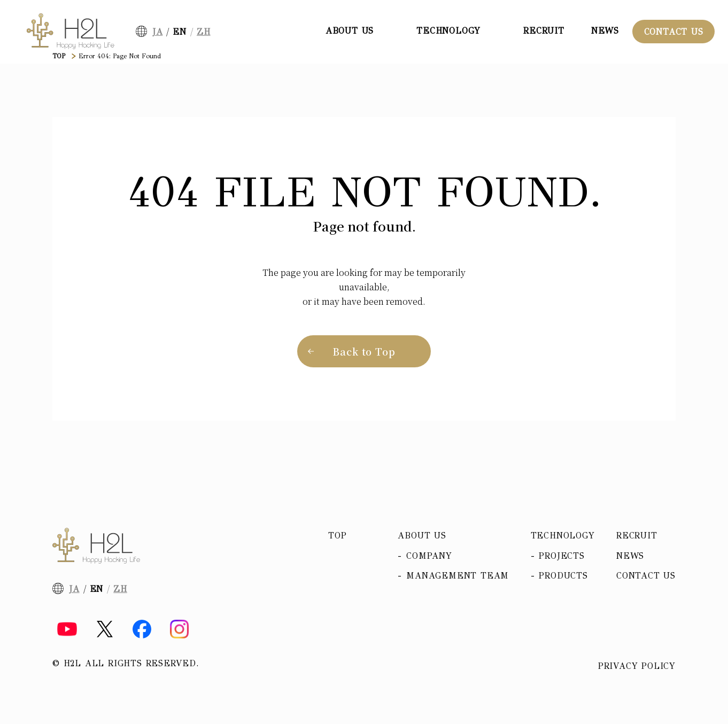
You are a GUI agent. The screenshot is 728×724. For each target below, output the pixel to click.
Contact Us (674, 32)
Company (429, 556)
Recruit (544, 31)
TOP (59, 56)
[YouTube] (67, 629)
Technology (563, 536)
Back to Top (364, 351)
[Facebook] (142, 629)
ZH (204, 32)
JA (158, 32)
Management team (458, 576)
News (605, 31)
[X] (105, 629)
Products (563, 576)
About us (422, 536)
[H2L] (71, 31)
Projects (562, 556)
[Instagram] (179, 629)
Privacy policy (637, 666)
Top (337, 536)
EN (180, 32)
